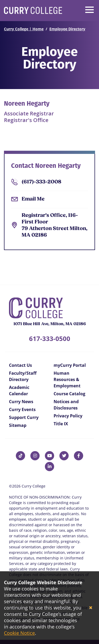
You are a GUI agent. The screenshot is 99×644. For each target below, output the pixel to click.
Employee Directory (67, 29)
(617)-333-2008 (41, 182)
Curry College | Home (24, 29)
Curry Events (22, 409)
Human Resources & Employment (67, 379)
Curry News (21, 402)
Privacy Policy (68, 416)
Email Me (33, 199)
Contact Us (20, 365)
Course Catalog (69, 394)
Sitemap (18, 425)
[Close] (91, 608)
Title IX (61, 424)
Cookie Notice (19, 633)
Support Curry (24, 417)
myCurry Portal (70, 365)
